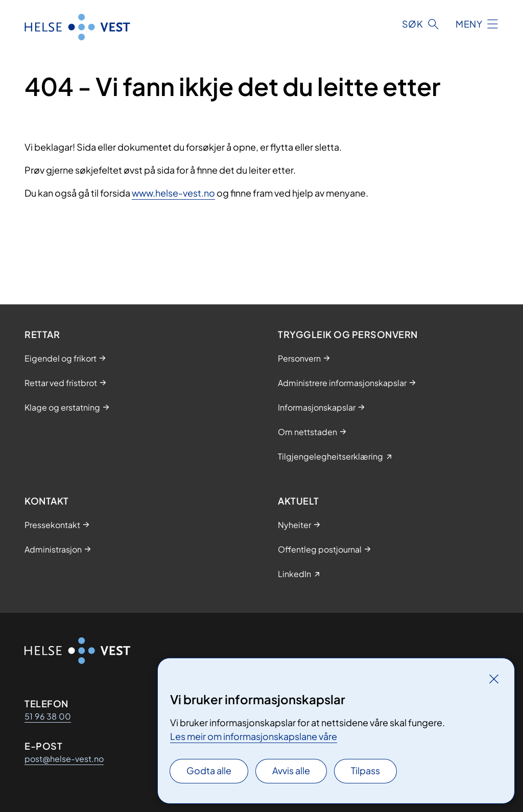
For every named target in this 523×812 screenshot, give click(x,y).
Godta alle (209, 770)
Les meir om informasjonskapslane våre (254, 736)
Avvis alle (291, 770)
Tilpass (365, 770)
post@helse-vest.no (64, 759)
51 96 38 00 (48, 716)
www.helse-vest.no (173, 193)
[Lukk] (494, 679)
